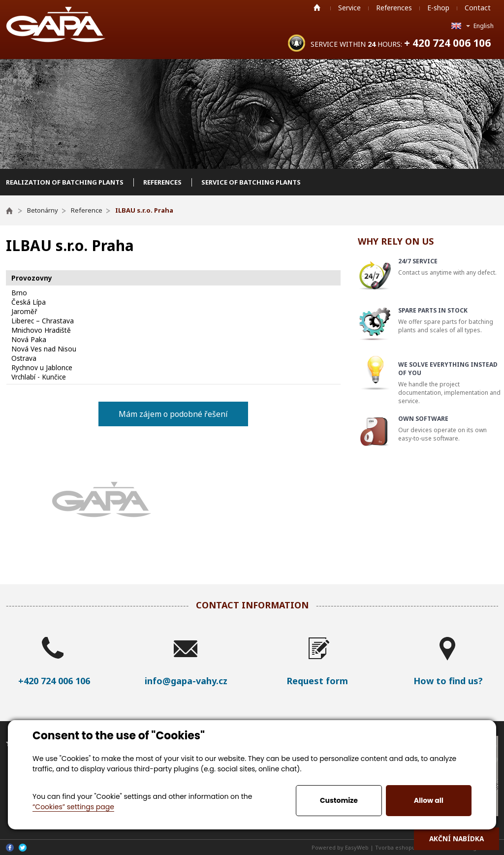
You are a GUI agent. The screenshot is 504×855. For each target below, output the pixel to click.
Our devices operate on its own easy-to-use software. (449, 428)
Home (317, 7)
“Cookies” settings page (73, 807)
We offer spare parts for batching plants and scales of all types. (449, 320)
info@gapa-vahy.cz (186, 681)
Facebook (10, 848)
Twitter (23, 848)
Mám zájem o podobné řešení (173, 414)
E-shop (438, 8)
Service (349, 8)
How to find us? (448, 681)
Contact (478, 8)
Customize (339, 800)
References (394, 8)
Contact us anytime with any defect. (449, 267)
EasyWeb (357, 847)
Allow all (429, 800)
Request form (317, 681)
